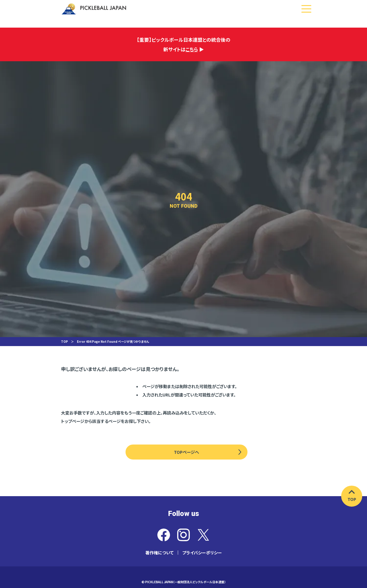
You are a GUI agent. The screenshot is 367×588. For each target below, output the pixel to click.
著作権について (159, 553)
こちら (192, 49)
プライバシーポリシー (202, 553)
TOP (64, 341)
